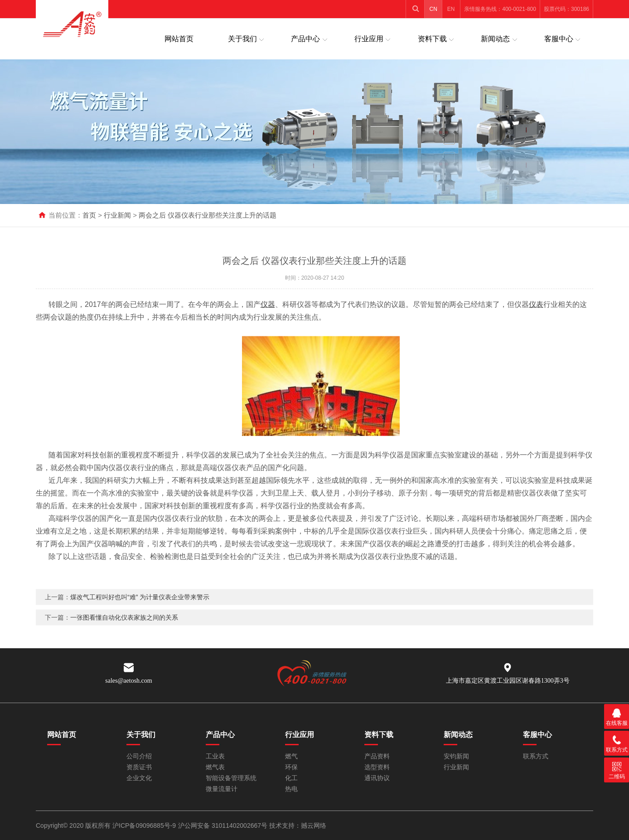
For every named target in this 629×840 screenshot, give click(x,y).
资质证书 (139, 767)
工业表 (215, 756)
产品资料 (377, 756)
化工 (291, 778)
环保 (291, 767)
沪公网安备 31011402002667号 (224, 825)
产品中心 (305, 39)
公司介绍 (139, 756)
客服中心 (559, 39)
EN (451, 9)
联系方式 (536, 756)
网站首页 (179, 39)
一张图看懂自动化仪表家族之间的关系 (124, 635)
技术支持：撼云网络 (298, 825)
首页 (89, 215)
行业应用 (369, 39)
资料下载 (432, 39)
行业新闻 (117, 215)
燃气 (291, 756)
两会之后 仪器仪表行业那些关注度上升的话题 (208, 215)
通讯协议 (377, 778)
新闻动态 (495, 39)
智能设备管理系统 (231, 778)
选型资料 (377, 767)
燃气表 (215, 767)
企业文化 (139, 778)
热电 (291, 789)
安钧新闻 (456, 756)
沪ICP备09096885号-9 (144, 825)
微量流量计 (222, 789)
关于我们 (242, 39)
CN (433, 9)
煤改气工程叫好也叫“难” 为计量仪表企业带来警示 (140, 614)
